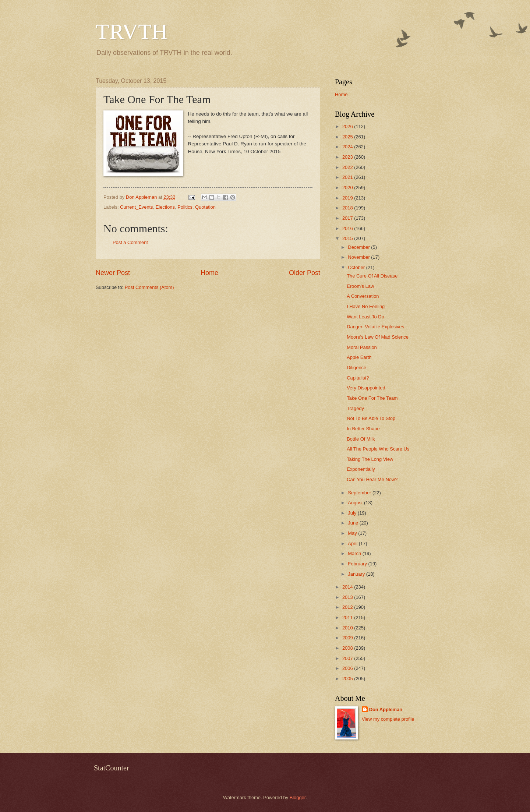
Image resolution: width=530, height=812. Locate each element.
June (354, 523)
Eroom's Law (360, 286)
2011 (348, 617)
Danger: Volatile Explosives (375, 327)
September (360, 493)
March (355, 553)
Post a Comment (130, 242)
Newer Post (113, 273)
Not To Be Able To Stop (371, 418)
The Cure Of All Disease (372, 276)
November (359, 257)
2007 (348, 658)
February (358, 564)
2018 (348, 208)
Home (209, 273)
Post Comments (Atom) (149, 287)
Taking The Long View (370, 459)
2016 (348, 228)
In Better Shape (363, 429)
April (353, 543)
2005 (348, 679)
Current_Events (136, 207)
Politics (185, 207)
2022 (348, 167)
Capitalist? (358, 378)
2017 (348, 218)
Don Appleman (386, 709)
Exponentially (361, 469)
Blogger (298, 797)
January (357, 574)
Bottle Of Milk (361, 439)
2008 (348, 648)
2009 (348, 638)
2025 (348, 137)
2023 (348, 157)
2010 (348, 628)
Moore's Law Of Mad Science (378, 337)
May (353, 533)
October (357, 267)
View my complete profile (388, 719)
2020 (348, 188)
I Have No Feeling (366, 306)
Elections (165, 207)
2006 (348, 668)
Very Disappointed (366, 388)
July (353, 513)
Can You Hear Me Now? (372, 479)
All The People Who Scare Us (378, 449)
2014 (348, 587)
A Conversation (363, 296)
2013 (348, 597)
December (359, 247)
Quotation (205, 207)
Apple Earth (359, 357)
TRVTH (132, 32)
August (356, 503)
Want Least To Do (365, 317)
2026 (348, 126)
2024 (348, 147)
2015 (348, 238)
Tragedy (355, 408)
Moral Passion (362, 347)
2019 (348, 198)
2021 (348, 177)
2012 (348, 607)
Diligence (356, 368)
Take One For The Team (372, 398)
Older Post (305, 273)
